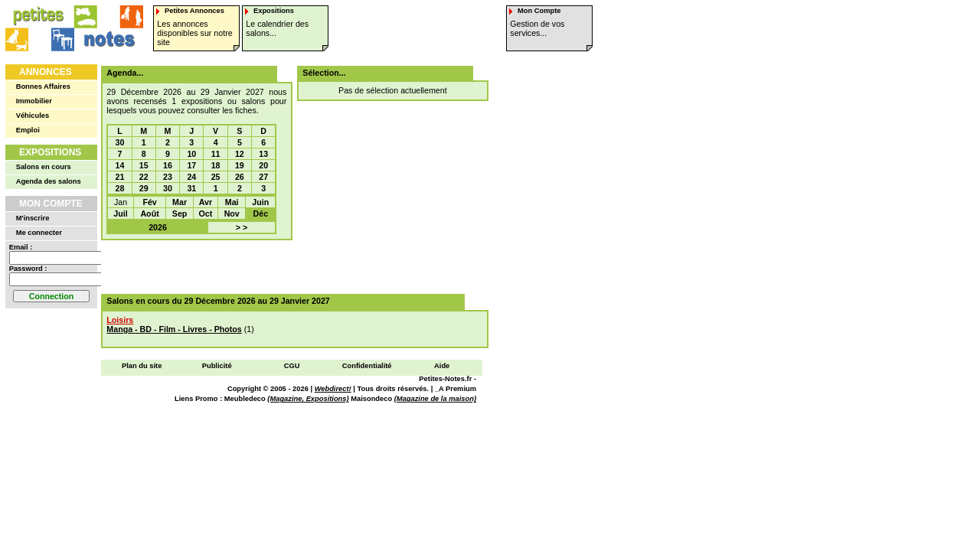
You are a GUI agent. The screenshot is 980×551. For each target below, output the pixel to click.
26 (240, 177)
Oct (206, 214)
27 (263, 177)
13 (263, 154)
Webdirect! (333, 389)
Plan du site (142, 366)
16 (168, 165)
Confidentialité (367, 366)
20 (263, 165)
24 (191, 177)
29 (144, 188)
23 (168, 177)
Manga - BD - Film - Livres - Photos (174, 329)
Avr (206, 202)
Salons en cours (44, 167)
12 (240, 154)
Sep (180, 214)
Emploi (28, 130)
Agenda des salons (49, 181)
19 (240, 165)
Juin (260, 202)
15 (144, 165)
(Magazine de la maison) (435, 399)
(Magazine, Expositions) (308, 399)
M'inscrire (33, 218)
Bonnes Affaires (43, 86)
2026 (158, 227)
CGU (292, 366)
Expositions (50, 152)
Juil (120, 214)
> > (242, 227)
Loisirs (120, 320)
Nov (232, 214)
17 (191, 165)
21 (120, 177)
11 (216, 154)
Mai (232, 202)
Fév (149, 202)
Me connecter (39, 233)
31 (191, 188)
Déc (261, 214)
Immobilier (34, 101)
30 (120, 142)
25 (216, 177)
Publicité (217, 366)
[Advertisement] (289, 267)
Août (149, 214)
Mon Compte (51, 204)
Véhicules (33, 116)
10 (191, 154)
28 (120, 188)
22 (144, 177)
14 (120, 165)
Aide (442, 366)
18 (216, 165)
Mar (180, 202)
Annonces (46, 72)
